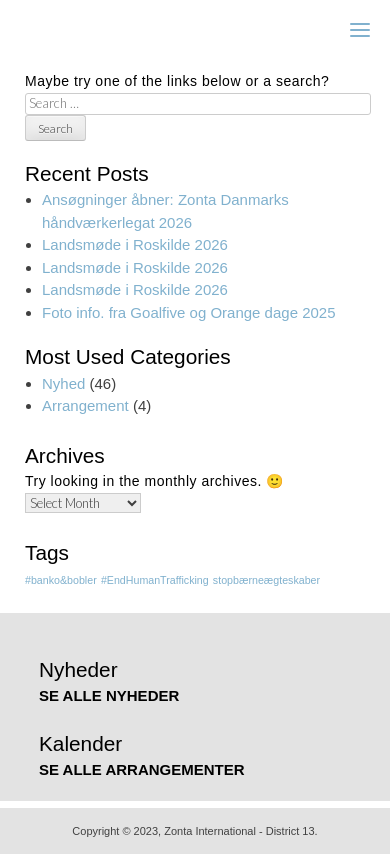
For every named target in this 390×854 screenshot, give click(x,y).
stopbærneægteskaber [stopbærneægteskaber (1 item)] (266, 580)
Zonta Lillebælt (98, 29)
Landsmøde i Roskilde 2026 (135, 244)
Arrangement (85, 405)
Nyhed (63, 383)
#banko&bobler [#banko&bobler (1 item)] (61, 580)
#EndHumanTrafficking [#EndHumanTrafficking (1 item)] (155, 580)
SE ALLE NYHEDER (109, 695)
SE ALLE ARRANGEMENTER (142, 769)
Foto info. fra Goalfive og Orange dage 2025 (189, 312)
